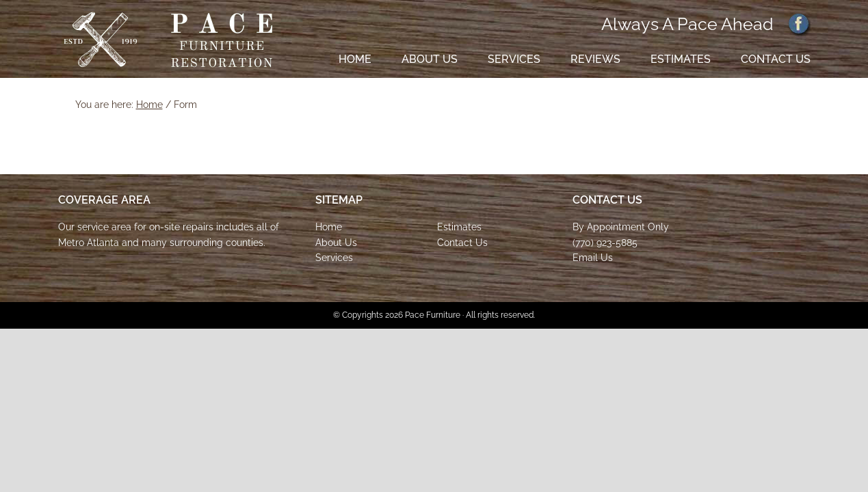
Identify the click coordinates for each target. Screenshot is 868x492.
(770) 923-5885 (605, 243)
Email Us (593, 258)
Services (334, 258)
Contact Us (462, 243)
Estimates (459, 227)
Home (329, 227)
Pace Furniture (168, 40)
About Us (336, 243)
